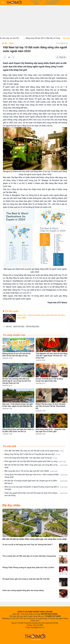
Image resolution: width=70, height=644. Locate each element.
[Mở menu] (3, 3)
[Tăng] (13, 57)
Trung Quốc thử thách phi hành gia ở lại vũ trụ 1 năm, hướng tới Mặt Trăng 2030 (36, 476)
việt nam (9, 326)
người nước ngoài (19, 326)
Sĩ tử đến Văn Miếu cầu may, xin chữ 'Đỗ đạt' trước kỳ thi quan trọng (34, 451)
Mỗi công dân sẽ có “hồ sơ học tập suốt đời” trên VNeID (31, 471)
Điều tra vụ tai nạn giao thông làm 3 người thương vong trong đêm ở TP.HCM (36, 488)
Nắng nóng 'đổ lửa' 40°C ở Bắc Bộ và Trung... (46, 38)
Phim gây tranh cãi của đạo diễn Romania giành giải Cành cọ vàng (35, 461)
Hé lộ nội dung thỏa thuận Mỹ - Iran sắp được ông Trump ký (31, 458)
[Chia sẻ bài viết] (61, 57)
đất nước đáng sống (32, 326)
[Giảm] (5, 57)
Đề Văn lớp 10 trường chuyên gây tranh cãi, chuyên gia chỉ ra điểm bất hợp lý (36, 482)
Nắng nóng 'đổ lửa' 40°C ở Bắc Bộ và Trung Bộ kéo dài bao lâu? (32, 454)
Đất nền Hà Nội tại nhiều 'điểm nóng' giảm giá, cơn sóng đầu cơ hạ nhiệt (36, 466)
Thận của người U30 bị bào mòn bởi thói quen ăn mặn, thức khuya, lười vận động (36, 494)
